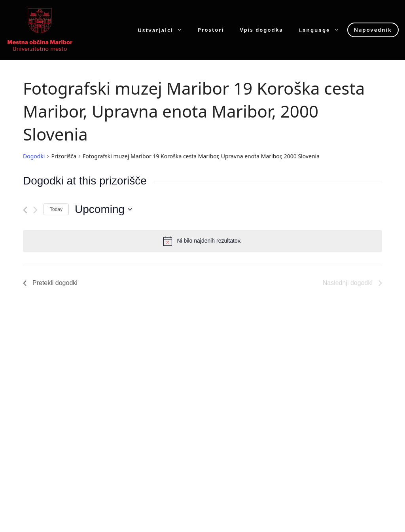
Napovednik (373, 30)
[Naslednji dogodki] (35, 210)
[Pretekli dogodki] (25, 210)
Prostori (211, 30)
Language (323, 30)
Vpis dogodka (262, 30)
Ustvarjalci (164, 30)
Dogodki (34, 156)
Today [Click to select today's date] (56, 209)
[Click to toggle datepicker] (103, 209)
